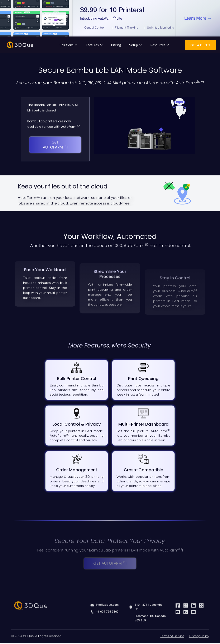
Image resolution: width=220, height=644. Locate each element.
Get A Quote (200, 42)
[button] (69, 42)
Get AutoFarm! (55, 142)
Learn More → (198, 19)
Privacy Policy (199, 633)
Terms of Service (172, 633)
